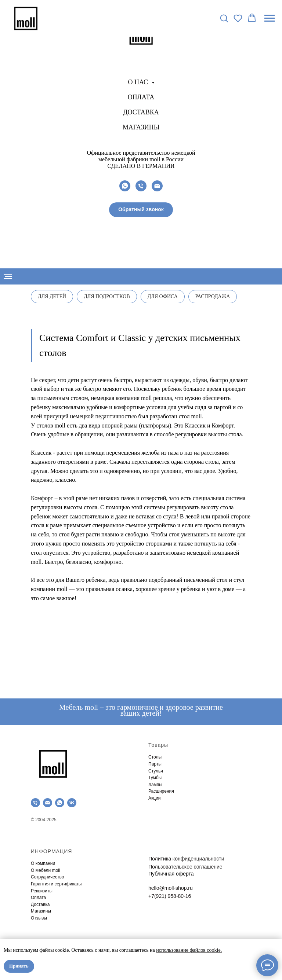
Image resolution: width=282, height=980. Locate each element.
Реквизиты (42, 891)
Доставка (141, 112)
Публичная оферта (171, 874)
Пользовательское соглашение (185, 867)
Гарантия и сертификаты (56, 884)
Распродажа (213, 296)
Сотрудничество (47, 877)
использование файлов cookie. (189, 950)
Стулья (156, 771)
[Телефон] (141, 186)
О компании (43, 863)
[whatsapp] (125, 186)
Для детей (52, 296)
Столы (155, 757)
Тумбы (155, 778)
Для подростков (107, 296)
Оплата (141, 97)
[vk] (72, 803)
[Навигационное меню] (270, 18)
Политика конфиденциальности (186, 859)
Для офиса (163, 296)
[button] (141, 210)
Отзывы (39, 918)
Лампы (155, 785)
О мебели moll (46, 870)
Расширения (161, 791)
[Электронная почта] (157, 186)
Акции (155, 798)
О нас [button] (139, 82)
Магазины (141, 127)
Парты (155, 764)
